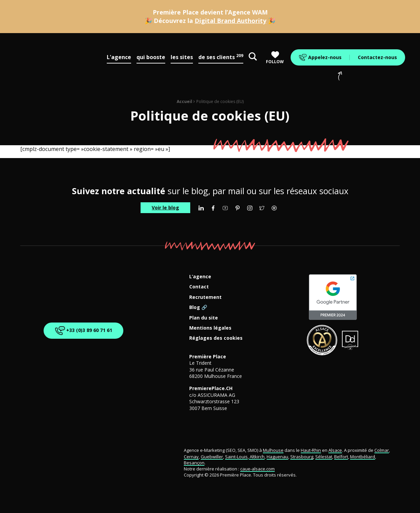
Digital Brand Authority (230, 21)
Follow (275, 58)
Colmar (382, 450)
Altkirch (257, 457)
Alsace (335, 450)
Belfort (341, 457)
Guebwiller (212, 457)
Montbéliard (363, 457)
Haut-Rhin (311, 450)
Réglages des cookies (216, 338)
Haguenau (277, 457)
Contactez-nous (377, 57)
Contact (199, 287)
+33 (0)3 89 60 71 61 (82, 330)
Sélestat (324, 457)
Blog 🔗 (198, 307)
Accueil (184, 101)
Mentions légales (210, 328)
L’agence (200, 277)
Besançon (194, 463)
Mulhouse (273, 450)
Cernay (191, 457)
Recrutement (205, 297)
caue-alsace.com (257, 469)
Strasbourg (302, 457)
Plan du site (204, 318)
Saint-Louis (236, 457)
